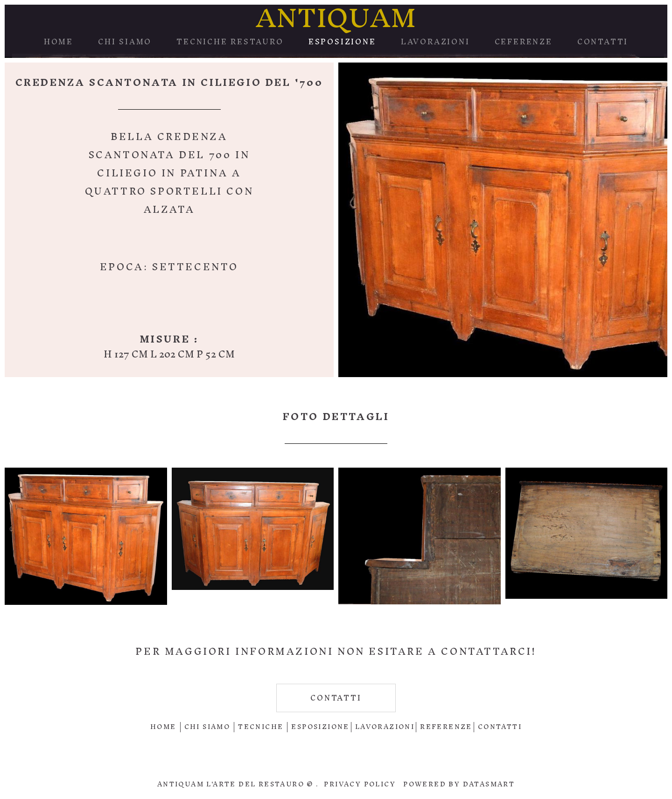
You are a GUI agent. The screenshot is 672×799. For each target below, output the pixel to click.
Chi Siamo (125, 42)
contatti (336, 698)
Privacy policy (360, 784)
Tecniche (261, 727)
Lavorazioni (435, 42)
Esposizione (342, 42)
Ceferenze (524, 42)
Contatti (603, 42)
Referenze (446, 727)
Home (59, 42)
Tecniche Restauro (230, 42)
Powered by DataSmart (459, 784)
